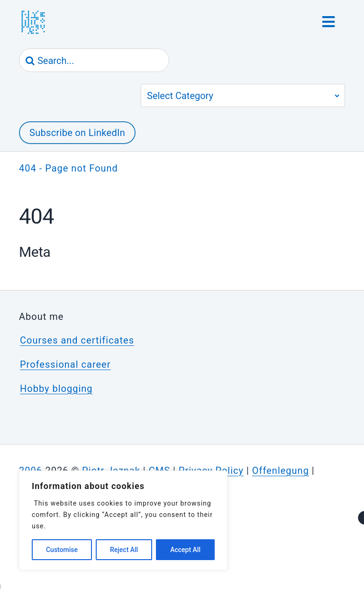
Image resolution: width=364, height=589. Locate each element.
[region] (123, 520)
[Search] (30, 61)
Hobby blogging (56, 389)
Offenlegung (281, 471)
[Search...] (94, 61)
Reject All (124, 550)
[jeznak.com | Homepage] (33, 22)
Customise (62, 550)
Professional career (65, 364)
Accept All (185, 550)
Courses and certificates (77, 340)
